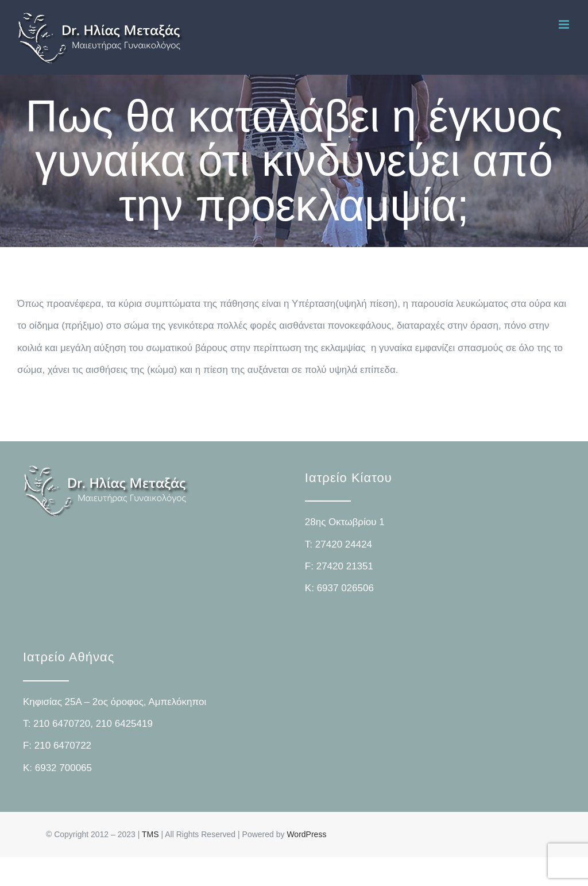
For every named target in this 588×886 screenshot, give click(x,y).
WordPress (306, 834)
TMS (150, 834)
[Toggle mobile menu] (565, 24)
